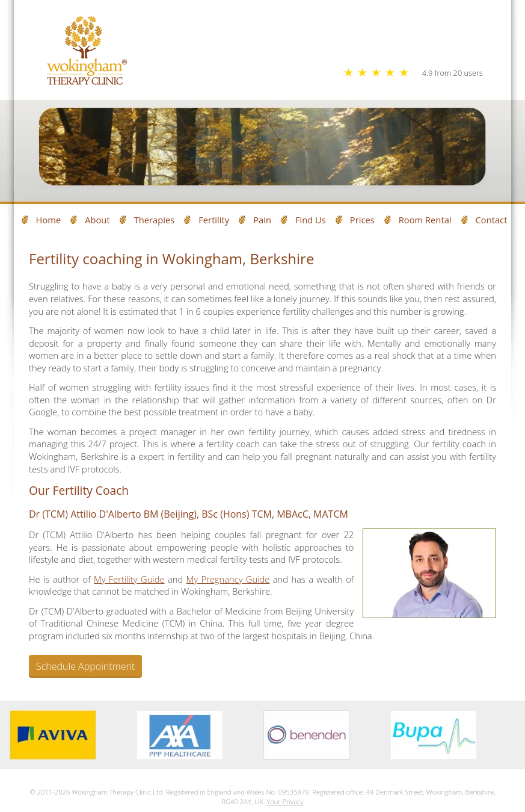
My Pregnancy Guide (228, 579)
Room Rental (425, 220)
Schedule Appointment (85, 666)
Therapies (155, 220)
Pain (262, 220)
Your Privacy (285, 801)
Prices (362, 220)
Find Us (311, 220)
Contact (492, 220)
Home (49, 220)
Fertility (214, 220)
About (97, 220)
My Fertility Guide (129, 579)
